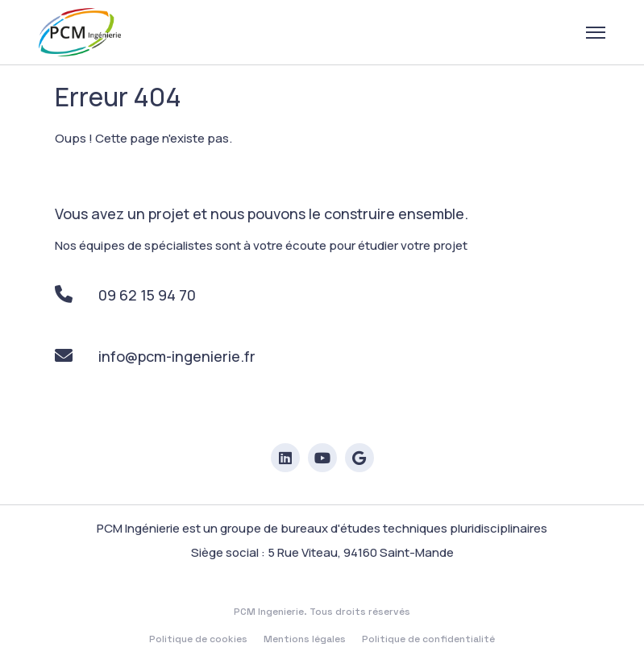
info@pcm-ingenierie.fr (155, 356)
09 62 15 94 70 (125, 295)
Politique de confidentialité (428, 639)
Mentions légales (305, 639)
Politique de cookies (198, 639)
